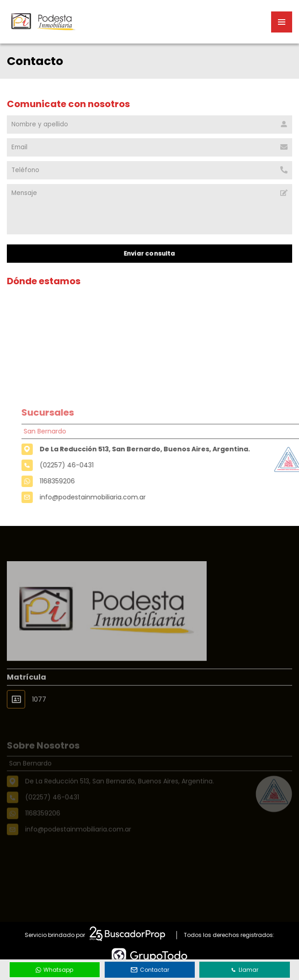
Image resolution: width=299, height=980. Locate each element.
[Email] (149, 147)
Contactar (150, 970)
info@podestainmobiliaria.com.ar (105, 497)
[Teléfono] (149, 170)
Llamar (245, 970)
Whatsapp (54, 970)
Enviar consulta (150, 253)
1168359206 (70, 481)
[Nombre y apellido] (149, 125)
